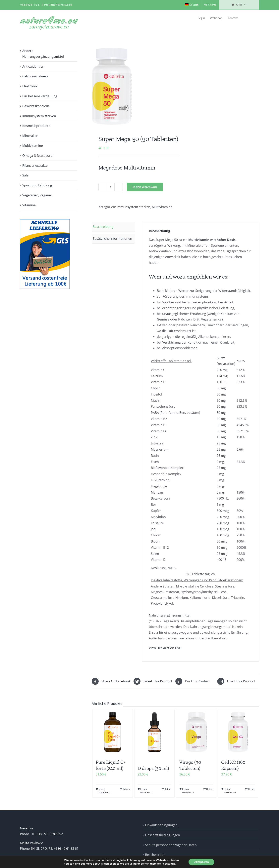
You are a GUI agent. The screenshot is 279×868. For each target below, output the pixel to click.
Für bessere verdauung (40, 96)
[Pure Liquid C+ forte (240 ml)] (113, 732)
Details (126, 789)
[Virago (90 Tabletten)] (196, 732)
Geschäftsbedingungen (163, 835)
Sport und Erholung (37, 185)
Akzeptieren (201, 862)
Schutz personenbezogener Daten (171, 845)
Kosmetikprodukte (36, 126)
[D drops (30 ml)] (154, 732)
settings (169, 864)
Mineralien (30, 136)
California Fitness (35, 76)
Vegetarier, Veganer (37, 195)
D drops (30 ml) (153, 768)
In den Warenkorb (145, 187)
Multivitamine (162, 207)
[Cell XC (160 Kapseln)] (238, 732)
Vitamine (29, 205)
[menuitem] (192, 5)
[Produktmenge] (111, 187)
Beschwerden (155, 855)
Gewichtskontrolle (36, 106)
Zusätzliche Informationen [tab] (112, 239)
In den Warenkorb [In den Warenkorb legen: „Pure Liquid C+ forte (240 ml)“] (104, 791)
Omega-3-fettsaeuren (38, 156)
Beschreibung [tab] (103, 227)
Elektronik (30, 86)
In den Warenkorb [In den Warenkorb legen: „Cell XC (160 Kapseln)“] (230, 791)
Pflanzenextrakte (35, 166)
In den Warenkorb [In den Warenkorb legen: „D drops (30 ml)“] (146, 791)
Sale (25, 175)
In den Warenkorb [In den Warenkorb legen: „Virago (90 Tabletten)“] (188, 791)
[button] (253, 18)
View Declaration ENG (165, 648)
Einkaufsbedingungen (161, 825)
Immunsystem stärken (133, 207)
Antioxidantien (33, 66)
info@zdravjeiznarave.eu (58, 5)
